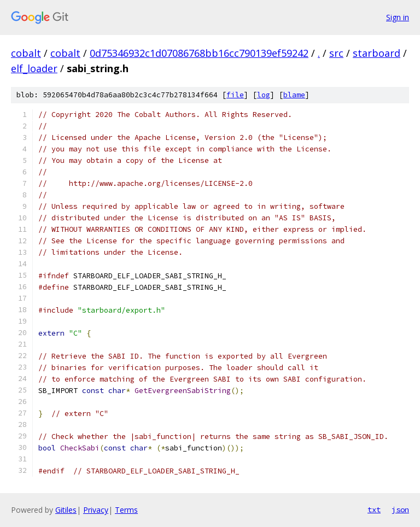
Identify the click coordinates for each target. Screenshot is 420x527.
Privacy (96, 510)
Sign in (398, 17)
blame (294, 95)
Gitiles (66, 510)
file (235, 95)
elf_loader (34, 68)
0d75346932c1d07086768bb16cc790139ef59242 (199, 53)
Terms (126, 510)
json (400, 510)
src (336, 53)
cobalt (26, 53)
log (264, 95)
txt (374, 510)
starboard (377, 53)
